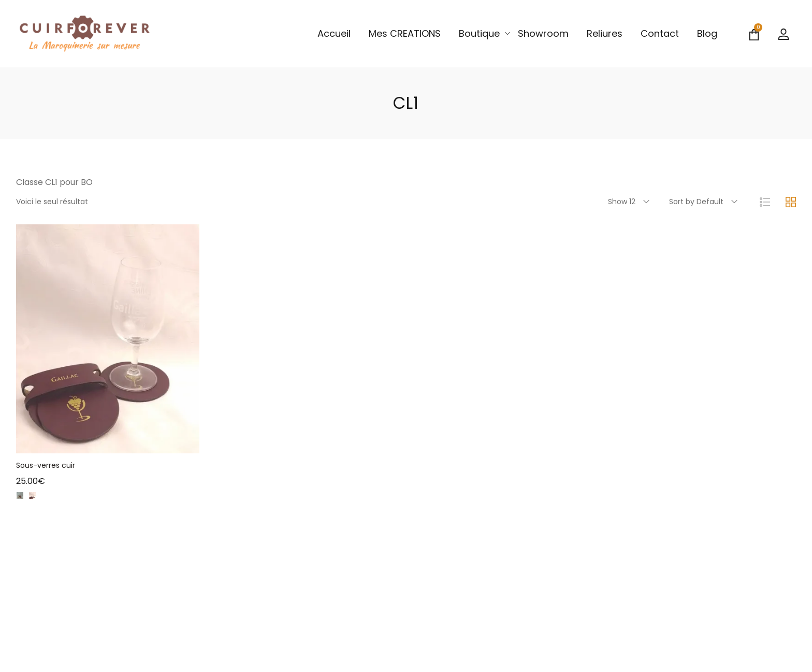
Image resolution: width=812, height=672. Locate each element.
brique (45, 501)
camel (57, 501)
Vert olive (70, 501)
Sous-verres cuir (46, 465)
